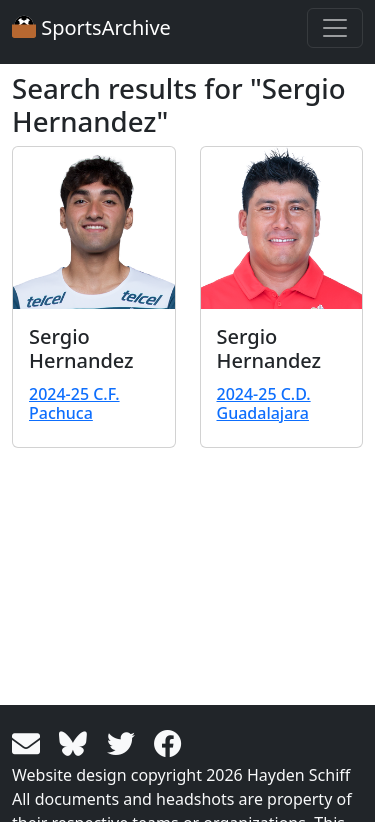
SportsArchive (91, 27)
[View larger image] (94, 228)
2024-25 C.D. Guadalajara (264, 403)
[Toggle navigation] (335, 28)
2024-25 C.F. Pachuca (74, 403)
